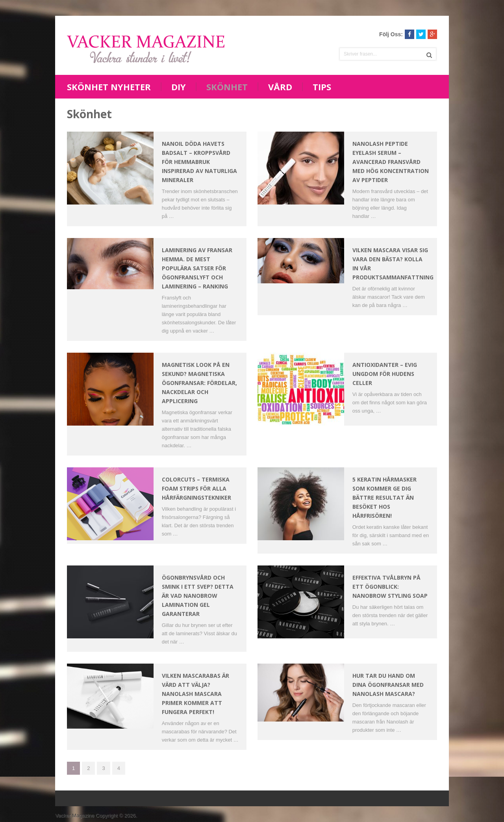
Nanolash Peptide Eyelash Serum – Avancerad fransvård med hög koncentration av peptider (391, 162)
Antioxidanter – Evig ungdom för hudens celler (385, 374)
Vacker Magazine (75, 815)
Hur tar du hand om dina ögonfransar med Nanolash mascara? (388, 685)
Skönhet (227, 87)
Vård (280, 87)
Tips (322, 87)
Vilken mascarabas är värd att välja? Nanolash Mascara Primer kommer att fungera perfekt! (195, 694)
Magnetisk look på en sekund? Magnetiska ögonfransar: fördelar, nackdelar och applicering (199, 383)
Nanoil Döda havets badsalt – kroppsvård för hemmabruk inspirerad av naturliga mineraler (199, 162)
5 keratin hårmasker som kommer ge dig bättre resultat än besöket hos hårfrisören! (384, 497)
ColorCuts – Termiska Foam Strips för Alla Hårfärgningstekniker (196, 488)
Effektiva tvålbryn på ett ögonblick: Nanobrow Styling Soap (390, 587)
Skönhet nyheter (109, 87)
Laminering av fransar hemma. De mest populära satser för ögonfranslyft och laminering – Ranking (197, 268)
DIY (179, 87)
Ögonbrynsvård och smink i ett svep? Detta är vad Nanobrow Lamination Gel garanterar (198, 596)
